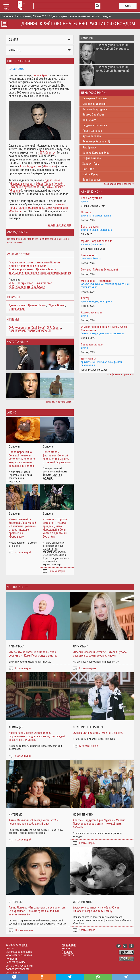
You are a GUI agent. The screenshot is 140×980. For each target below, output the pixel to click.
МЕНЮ (6, 9)
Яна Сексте (89, 120)
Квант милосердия (39, 331)
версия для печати (59, 225)
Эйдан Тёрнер (57, 305)
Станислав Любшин (94, 104)
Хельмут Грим (91, 164)
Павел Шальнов (92, 131)
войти (128, 6)
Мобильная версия (69, 947)
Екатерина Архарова (95, 98)
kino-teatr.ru (13, 955)
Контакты (68, 955)
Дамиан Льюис (37, 305)
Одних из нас (51, 549)
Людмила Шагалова (95, 125)
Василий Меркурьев (95, 109)
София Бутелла (92, 158)
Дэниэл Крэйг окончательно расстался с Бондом (78, 24)
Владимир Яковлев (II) (96, 141)
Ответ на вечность (52, 476)
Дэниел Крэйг (17, 305)
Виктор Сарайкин (93, 115)
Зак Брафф (89, 147)
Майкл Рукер (90, 174)
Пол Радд (88, 169)
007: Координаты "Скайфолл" (27, 328)
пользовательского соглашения (18, 971)
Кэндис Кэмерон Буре (96, 153)
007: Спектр (54, 328)
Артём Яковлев (92, 136)
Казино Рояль (17, 331)
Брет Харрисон (92, 180)
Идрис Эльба (17, 309)
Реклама (67, 952)
